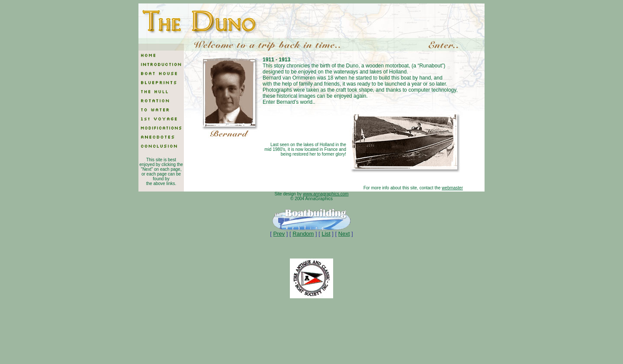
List (326, 234)
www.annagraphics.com (326, 194)
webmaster (452, 188)
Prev (279, 234)
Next (344, 234)
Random (303, 234)
